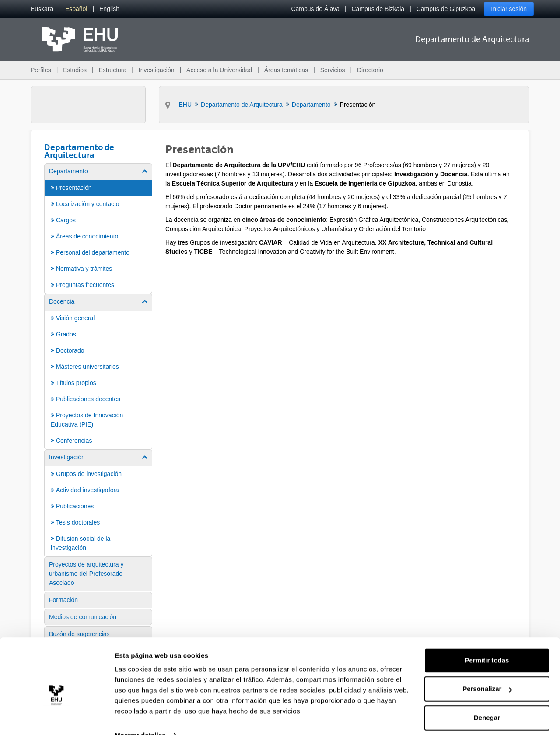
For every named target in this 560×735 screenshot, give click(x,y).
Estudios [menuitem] (75, 70)
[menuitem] (42, 9)
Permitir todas (487, 643)
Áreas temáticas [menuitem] (286, 70)
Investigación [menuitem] (157, 70)
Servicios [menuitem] (333, 70)
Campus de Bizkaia (378, 9)
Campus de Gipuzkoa (446, 9)
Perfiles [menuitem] (41, 70)
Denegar (487, 700)
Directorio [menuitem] (370, 70)
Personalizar (487, 671)
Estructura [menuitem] (112, 70)
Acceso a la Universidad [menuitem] (219, 70)
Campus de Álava (315, 9)
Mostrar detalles (140, 718)
